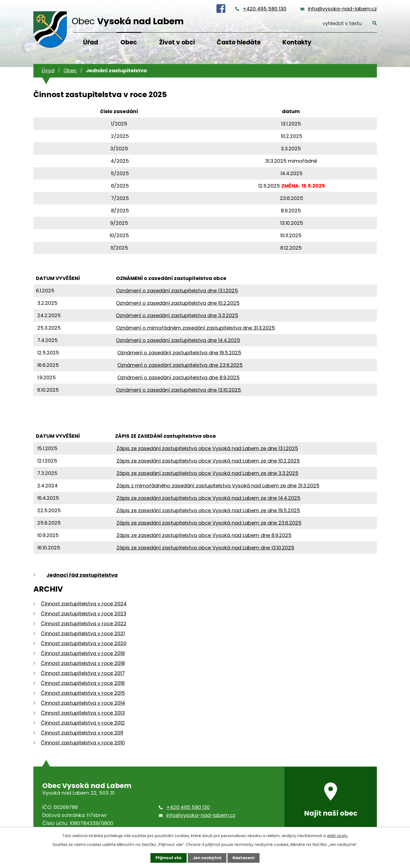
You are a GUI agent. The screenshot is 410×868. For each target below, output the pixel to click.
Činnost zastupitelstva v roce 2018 (83, 663)
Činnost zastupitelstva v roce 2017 (83, 673)
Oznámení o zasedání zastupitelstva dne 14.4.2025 (178, 340)
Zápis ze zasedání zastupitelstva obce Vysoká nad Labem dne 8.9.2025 (204, 535)
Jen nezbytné (207, 858)
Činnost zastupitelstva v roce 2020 (84, 643)
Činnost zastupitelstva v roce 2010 (83, 743)
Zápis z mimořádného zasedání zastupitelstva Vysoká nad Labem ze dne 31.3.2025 (218, 486)
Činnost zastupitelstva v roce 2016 (83, 683)
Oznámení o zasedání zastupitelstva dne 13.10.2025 (178, 390)
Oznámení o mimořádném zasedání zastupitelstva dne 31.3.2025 (195, 328)
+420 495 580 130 (264, 9)
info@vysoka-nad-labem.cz (342, 9)
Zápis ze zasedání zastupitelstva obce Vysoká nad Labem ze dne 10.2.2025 (208, 461)
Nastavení (244, 858)
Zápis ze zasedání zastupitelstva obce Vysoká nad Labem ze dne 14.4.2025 (208, 498)
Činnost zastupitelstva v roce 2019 (83, 653)
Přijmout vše (169, 858)
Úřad (91, 42)
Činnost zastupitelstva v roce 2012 (83, 723)
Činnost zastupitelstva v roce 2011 (82, 733)
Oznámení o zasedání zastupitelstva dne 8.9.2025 (178, 377)
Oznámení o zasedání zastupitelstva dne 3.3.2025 (177, 315)
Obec (129, 42)
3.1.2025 (229, 291)
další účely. (338, 836)
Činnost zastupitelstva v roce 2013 (83, 713)
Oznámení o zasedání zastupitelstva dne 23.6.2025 (180, 365)
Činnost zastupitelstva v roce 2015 (83, 693)
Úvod (48, 70)
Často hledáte (239, 42)
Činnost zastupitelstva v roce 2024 (84, 604)
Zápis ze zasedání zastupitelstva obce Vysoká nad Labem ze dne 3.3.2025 (207, 473)
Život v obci (177, 42)
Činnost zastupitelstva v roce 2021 (83, 633)
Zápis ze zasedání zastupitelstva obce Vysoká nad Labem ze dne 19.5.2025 (208, 510)
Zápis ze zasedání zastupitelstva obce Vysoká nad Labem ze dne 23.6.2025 (209, 523)
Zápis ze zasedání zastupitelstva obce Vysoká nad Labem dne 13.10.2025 (205, 548)
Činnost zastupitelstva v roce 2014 (83, 703)
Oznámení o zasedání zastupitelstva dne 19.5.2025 (179, 353)
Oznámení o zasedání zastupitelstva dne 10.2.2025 (178, 303)
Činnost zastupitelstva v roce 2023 (84, 614)
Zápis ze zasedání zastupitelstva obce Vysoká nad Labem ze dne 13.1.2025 (207, 448)
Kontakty (297, 42)
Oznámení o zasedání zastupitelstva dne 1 (168, 291)
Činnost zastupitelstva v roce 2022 (84, 623)
